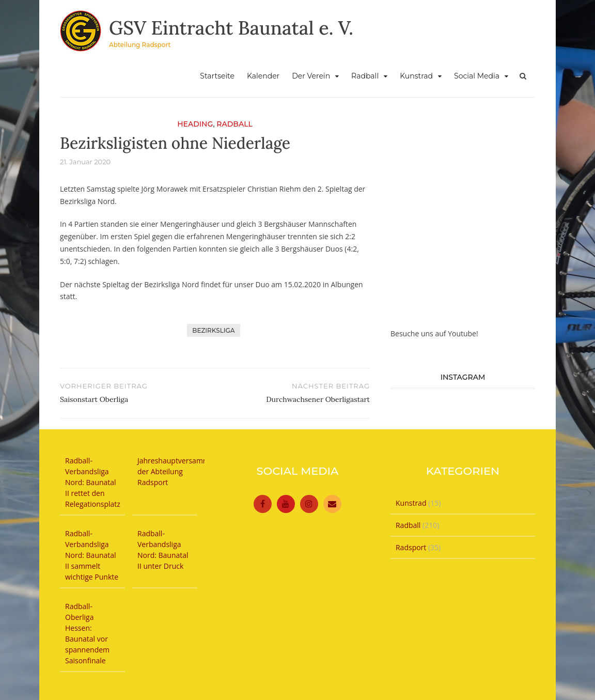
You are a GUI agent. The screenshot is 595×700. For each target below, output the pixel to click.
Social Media (477, 76)
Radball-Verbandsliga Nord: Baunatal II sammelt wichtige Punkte (92, 555)
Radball (365, 76)
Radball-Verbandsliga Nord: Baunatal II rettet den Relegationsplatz (93, 482)
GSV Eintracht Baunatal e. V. (231, 28)
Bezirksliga (213, 330)
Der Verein (311, 76)
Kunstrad (416, 76)
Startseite (217, 76)
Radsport (411, 547)
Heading (195, 124)
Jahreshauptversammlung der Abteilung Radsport (181, 471)
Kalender (263, 76)
